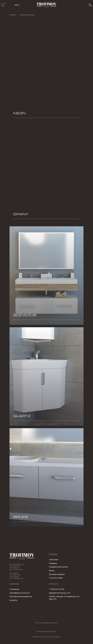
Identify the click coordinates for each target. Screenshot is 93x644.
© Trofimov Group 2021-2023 (47, 631)
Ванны (52, 571)
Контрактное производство (21, 596)
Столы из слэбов (56, 578)
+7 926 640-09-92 (57, 589)
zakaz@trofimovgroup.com (60, 593)
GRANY (21, 215)
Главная (13, 15)
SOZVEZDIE (25, 316)
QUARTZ (22, 417)
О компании (14, 589)
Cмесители (54, 560)
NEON (19, 114)
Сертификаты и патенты (20, 593)
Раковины (53, 563)
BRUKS (21, 518)
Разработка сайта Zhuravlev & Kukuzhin (46, 637)
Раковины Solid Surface (58, 567)
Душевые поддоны (57, 574)
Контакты (13, 600)
